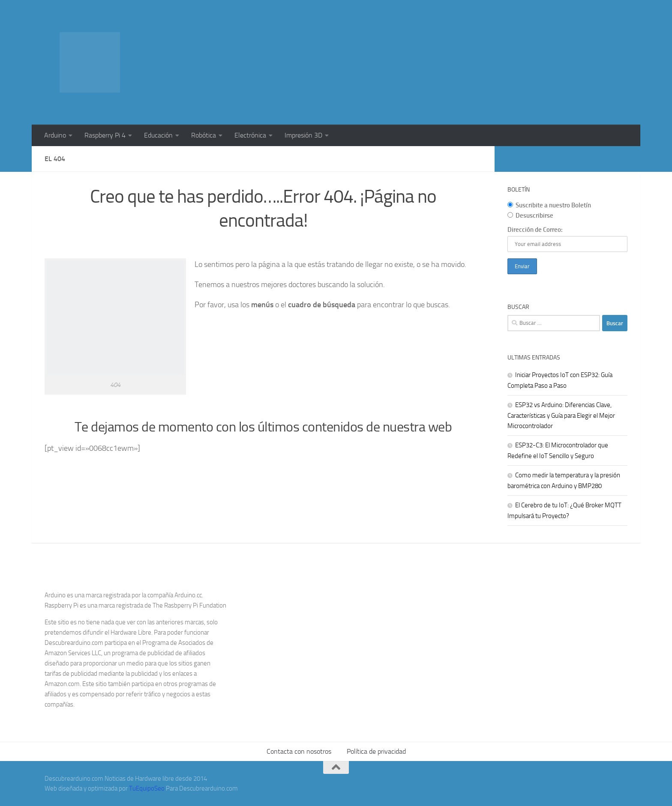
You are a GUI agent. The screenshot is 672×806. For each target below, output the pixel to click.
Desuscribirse (530, 216)
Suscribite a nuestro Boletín (549, 205)
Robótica (204, 135)
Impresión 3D (303, 135)
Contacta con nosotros (299, 751)
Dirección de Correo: (535, 230)
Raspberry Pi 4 (105, 135)
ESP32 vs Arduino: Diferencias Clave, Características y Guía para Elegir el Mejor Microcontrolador (561, 415)
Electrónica (250, 135)
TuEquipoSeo (147, 788)
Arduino (55, 135)
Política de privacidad (376, 751)
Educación (158, 135)
